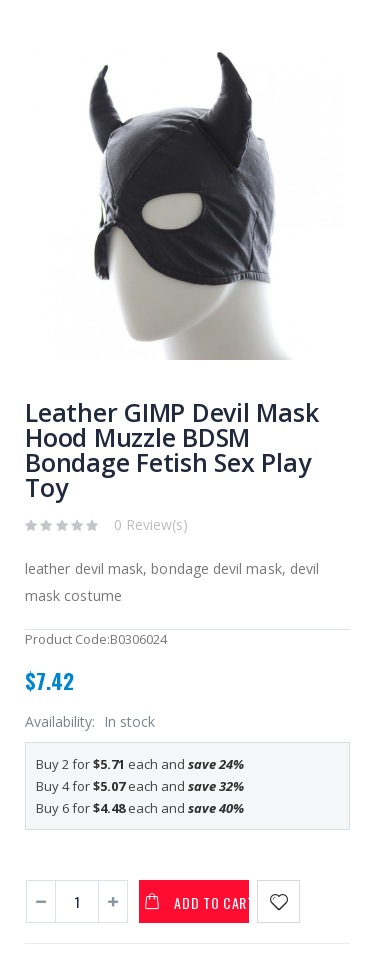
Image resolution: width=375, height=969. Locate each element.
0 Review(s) (151, 524)
